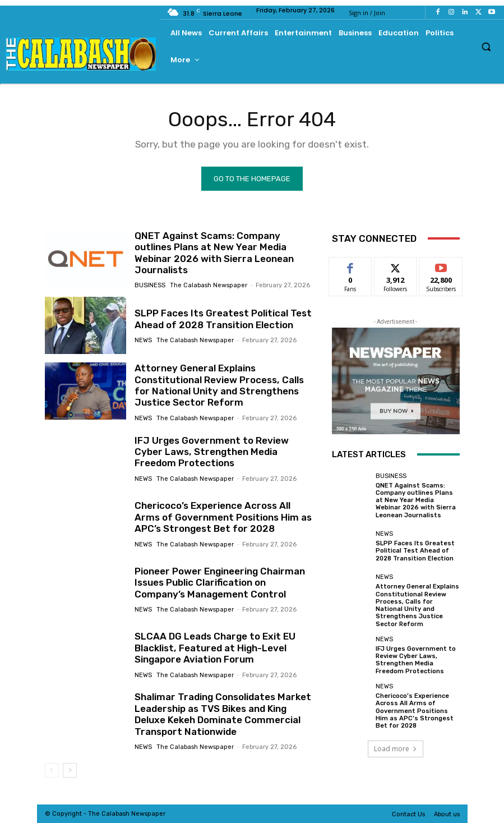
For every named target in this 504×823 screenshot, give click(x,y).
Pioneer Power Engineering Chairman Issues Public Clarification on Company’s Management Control (220, 582)
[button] (486, 46)
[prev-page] (52, 770)
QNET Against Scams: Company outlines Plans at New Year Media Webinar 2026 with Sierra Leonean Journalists (214, 253)
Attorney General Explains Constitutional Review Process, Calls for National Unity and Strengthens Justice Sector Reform (218, 385)
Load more (396, 748)
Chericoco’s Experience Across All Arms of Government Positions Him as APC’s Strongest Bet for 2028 (223, 517)
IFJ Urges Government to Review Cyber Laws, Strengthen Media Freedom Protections (211, 451)
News (143, 340)
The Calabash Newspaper (209, 285)
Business (150, 285)
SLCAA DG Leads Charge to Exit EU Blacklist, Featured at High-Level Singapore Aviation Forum (214, 648)
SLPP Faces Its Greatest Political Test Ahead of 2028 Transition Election (222, 319)
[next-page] (70, 770)
